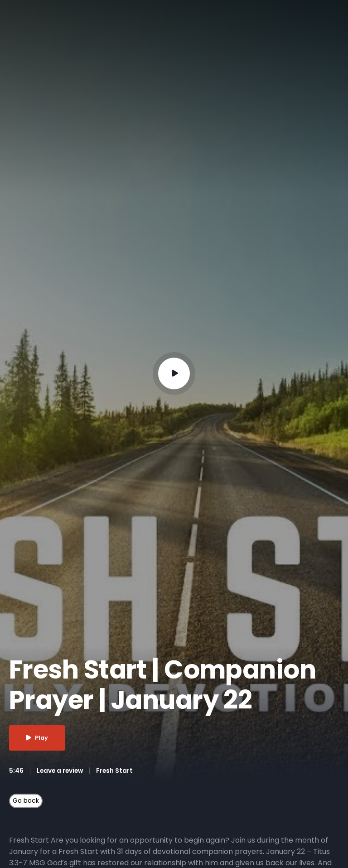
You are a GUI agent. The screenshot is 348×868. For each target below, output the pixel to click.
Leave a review (61, 771)
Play (39, 738)
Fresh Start (117, 771)
